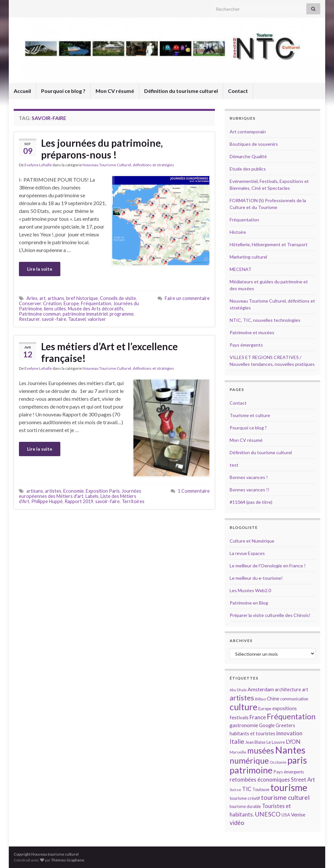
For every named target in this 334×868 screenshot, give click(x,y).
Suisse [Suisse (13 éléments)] (235, 790)
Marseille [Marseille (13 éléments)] (238, 752)
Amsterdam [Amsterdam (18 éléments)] (261, 689)
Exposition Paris (103, 491)
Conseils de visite (118, 298)
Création (52, 303)
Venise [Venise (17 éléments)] (298, 815)
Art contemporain (248, 132)
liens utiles (55, 309)
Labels (92, 496)
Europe (71, 303)
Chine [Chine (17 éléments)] (273, 698)
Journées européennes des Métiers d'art (80, 494)
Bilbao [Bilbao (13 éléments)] (260, 699)
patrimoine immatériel (85, 314)
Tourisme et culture (250, 415)
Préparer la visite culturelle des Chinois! (270, 615)
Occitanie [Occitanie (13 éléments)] (278, 762)
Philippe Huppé (47, 501)
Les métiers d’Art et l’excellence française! (109, 352)
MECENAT (241, 269)
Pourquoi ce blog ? (63, 91)
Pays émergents (246, 345)
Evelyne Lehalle (38, 165)
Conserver (30, 303)
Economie (74, 491)
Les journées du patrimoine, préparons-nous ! (102, 149)
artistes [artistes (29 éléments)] (242, 698)
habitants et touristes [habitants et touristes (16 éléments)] (252, 733)
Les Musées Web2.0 (250, 590)
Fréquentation (96, 303)
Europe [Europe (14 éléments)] (265, 709)
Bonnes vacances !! (250, 490)
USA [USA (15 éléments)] (286, 815)
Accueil (22, 91)
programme (122, 314)
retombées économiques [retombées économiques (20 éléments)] (260, 779)
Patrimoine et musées (252, 332)
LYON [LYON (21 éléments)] (293, 742)
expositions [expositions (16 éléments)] (285, 708)
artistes (53, 491)
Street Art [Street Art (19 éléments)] (303, 780)
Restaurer (29, 319)
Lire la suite (40, 269)
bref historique (82, 298)
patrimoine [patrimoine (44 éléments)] (251, 770)
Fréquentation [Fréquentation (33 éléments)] (291, 716)
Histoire (238, 232)
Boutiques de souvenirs (254, 144)
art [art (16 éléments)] (305, 689)
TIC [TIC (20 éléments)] (247, 789)
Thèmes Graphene (68, 860)
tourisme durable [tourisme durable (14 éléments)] (245, 806)
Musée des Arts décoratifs (96, 309)
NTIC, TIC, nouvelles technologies (265, 320)
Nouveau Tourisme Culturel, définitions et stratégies (128, 165)
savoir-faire (54, 319)
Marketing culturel (248, 257)
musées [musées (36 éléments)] (261, 750)
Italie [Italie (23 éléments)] (237, 741)
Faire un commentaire (187, 298)
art (43, 298)
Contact (238, 91)
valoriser (97, 319)
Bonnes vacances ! (249, 477)
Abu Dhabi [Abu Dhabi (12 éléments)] (238, 690)
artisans (56, 298)
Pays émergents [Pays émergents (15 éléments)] (289, 772)
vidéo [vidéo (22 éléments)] (237, 823)
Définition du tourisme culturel (181, 91)
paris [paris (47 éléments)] (297, 760)
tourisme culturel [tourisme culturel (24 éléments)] (285, 797)
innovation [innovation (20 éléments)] (289, 733)
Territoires (133, 501)
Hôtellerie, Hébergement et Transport (269, 244)
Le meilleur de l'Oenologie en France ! (268, 566)
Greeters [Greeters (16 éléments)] (285, 725)
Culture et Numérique (252, 541)
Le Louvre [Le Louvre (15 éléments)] (276, 742)
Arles (32, 298)
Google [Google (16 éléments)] (267, 725)
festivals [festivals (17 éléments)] (239, 717)
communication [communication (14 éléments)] (294, 699)
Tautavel (77, 319)
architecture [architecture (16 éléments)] (288, 689)
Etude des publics (248, 169)
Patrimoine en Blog (249, 603)
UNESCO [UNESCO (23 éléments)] (268, 814)
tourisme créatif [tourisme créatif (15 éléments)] (245, 798)
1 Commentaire (194, 491)
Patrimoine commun (40, 314)
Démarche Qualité (248, 156)
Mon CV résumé (115, 91)
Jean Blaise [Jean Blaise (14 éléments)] (255, 742)
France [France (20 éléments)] (258, 717)
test (234, 465)
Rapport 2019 (79, 501)
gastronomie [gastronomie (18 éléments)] (244, 725)
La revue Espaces (247, 553)
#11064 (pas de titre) (251, 502)
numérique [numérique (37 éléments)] (249, 760)
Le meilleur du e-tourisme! (256, 578)
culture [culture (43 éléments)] (243, 707)
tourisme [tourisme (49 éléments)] (289, 787)
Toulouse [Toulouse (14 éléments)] (261, 789)
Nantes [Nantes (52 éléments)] (290, 750)
